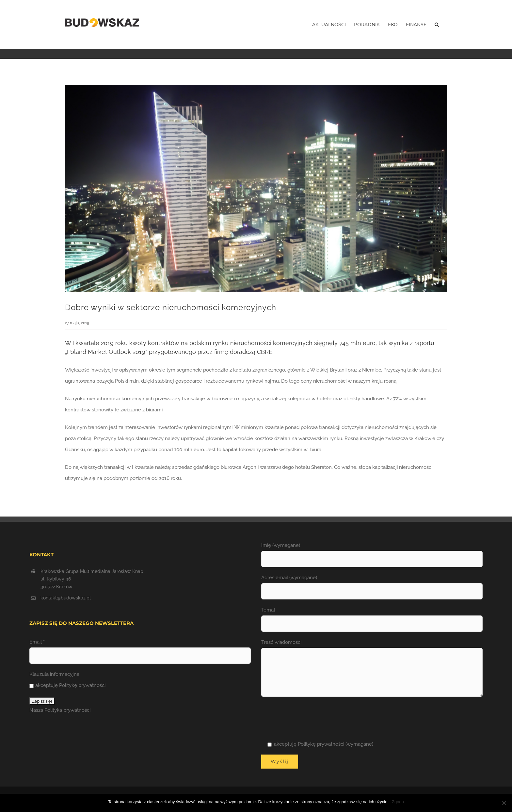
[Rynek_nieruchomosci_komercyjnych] (256, 188)
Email (37, 642)
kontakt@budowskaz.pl (66, 598)
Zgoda (398, 802)
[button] (437, 24)
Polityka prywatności (67, 710)
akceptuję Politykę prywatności (67, 685)
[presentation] (311, 718)
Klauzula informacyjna (54, 674)
